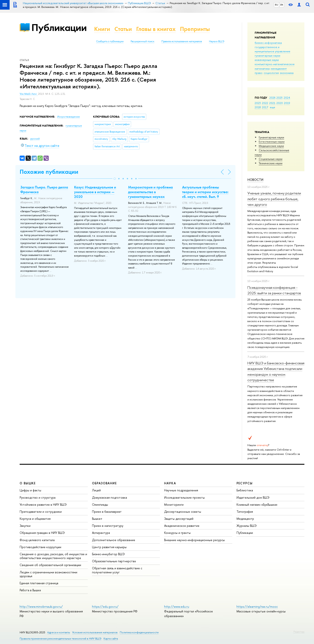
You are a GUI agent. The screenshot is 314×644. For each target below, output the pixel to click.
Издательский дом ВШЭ (253, 497)
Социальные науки (271, 159)
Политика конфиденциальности (139, 632)
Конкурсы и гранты (177, 533)
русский (35, 139)
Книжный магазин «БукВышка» (257, 505)
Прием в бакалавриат (107, 512)
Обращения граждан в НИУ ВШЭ (42, 533)
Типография (245, 512)
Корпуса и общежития (35, 519)
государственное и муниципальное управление (272, 49)
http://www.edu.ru (177, 607)
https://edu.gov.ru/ (105, 607)
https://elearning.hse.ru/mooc (257, 607)
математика (262, 69)
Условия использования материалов (95, 632)
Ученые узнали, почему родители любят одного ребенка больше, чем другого (274, 199)
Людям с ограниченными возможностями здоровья (48, 574)
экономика (287, 73)
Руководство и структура (38, 497)
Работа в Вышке (30, 590)
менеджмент (279, 69)
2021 (272, 103)
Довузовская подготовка (110, 497)
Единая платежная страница (39, 583)
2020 (280, 103)
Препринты (195, 29)
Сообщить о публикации (110, 41)
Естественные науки (272, 142)
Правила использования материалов (182, 41)
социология (271, 73)
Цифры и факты (30, 490)
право (259, 73)
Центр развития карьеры (109, 547)
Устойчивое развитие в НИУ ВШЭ (43, 505)
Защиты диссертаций (179, 519)
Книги (102, 29)
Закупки (25, 526)
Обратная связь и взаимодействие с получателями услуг (117, 570)
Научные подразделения (181, 490)
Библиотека (245, 490)
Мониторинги (174, 505)
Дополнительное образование (114, 540)
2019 (287, 103)
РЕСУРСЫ (245, 483)
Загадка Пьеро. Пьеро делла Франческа (44, 190)
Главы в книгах (156, 29)
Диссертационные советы (183, 512)
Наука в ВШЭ (217, 41)
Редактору (299, 632)
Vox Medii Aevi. (29, 94)
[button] (115, 179)
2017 (265, 107)
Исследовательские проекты (184, 497)
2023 (258, 103)
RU (277, 5)
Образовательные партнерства (114, 561)
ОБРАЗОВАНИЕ (104, 483)
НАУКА (170, 483)
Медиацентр (245, 519)
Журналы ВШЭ (247, 526)
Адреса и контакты (59, 632)
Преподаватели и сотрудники (41, 512)
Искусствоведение (69, 117)
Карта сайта (111, 639)
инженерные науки (267, 60)
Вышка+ (97, 519)
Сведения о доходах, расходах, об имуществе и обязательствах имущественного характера (53, 556)
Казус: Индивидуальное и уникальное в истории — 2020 (95, 192)
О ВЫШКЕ (28, 483)
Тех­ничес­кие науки (271, 163)
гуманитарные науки (267, 55)
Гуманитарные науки (271, 137)
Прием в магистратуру (108, 526)
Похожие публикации (49, 172)
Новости (255, 180)
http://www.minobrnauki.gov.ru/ (41, 607)
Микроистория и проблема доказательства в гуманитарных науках (150, 192)
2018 (258, 107)
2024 (287, 98)
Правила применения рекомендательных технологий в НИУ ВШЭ (61, 639)
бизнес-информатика (268, 43)
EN (282, 5)
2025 (280, 98)
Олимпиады (100, 505)
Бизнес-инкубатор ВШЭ (108, 554)
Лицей (96, 490)
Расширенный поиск (142, 41)
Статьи (123, 29)
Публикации (59, 27)
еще (272, 107)
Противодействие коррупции (40, 547)
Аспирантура (101, 533)
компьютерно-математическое (275, 64)
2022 (265, 103)
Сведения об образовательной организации (50, 565)
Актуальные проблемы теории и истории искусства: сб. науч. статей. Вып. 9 (205, 192)
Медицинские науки (271, 146)
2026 (272, 98)
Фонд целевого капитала (37, 540)
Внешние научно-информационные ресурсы (194, 540)
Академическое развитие (182, 526)
